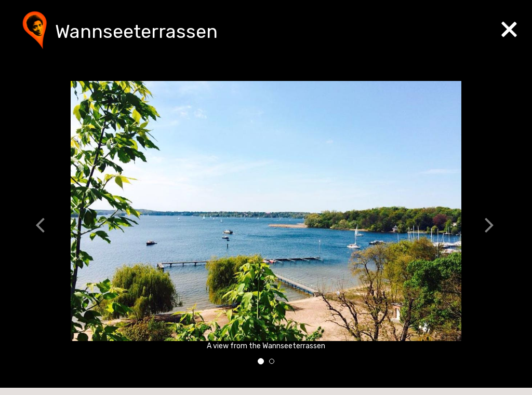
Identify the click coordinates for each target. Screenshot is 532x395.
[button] (46, 227)
